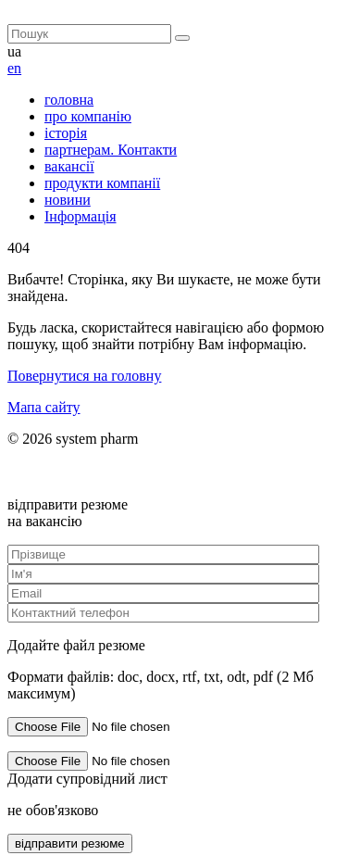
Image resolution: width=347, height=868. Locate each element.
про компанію (88, 116)
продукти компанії (102, 183)
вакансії (69, 166)
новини (68, 200)
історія (66, 133)
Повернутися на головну (84, 376)
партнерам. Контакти (111, 150)
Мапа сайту (44, 407)
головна (69, 100)
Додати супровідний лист (87, 779)
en (14, 68)
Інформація (81, 216)
